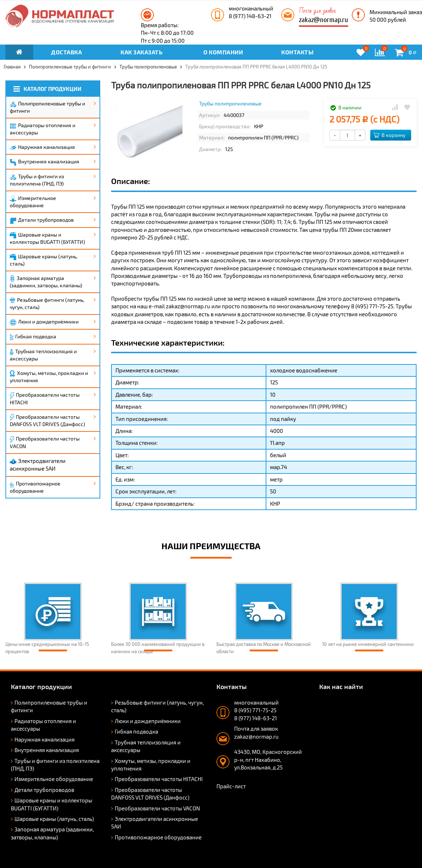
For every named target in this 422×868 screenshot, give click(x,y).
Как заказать (142, 52)
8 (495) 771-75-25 (255, 710)
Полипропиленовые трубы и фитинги (47, 107)
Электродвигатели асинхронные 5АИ (38, 465)
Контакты (297, 52)
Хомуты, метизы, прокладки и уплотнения (49, 377)
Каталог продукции (47, 89)
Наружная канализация (42, 147)
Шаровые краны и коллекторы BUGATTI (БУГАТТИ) (47, 238)
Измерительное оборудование (33, 202)
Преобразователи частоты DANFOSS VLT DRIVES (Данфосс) (47, 421)
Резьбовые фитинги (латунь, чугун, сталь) (47, 303)
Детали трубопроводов (42, 220)
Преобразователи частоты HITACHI (45, 398)
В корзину (389, 135)
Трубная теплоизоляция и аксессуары (43, 355)
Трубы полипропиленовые (230, 103)
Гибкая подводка (33, 337)
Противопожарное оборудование (35, 487)
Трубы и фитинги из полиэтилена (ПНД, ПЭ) (37, 180)
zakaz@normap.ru (324, 20)
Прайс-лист (231, 786)
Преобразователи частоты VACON (45, 442)
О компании (223, 52)
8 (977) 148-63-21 (250, 16)
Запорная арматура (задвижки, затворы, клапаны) (46, 282)
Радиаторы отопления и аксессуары (43, 129)
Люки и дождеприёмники (44, 322)
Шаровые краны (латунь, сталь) (44, 260)
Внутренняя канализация (45, 162)
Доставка (66, 52)
